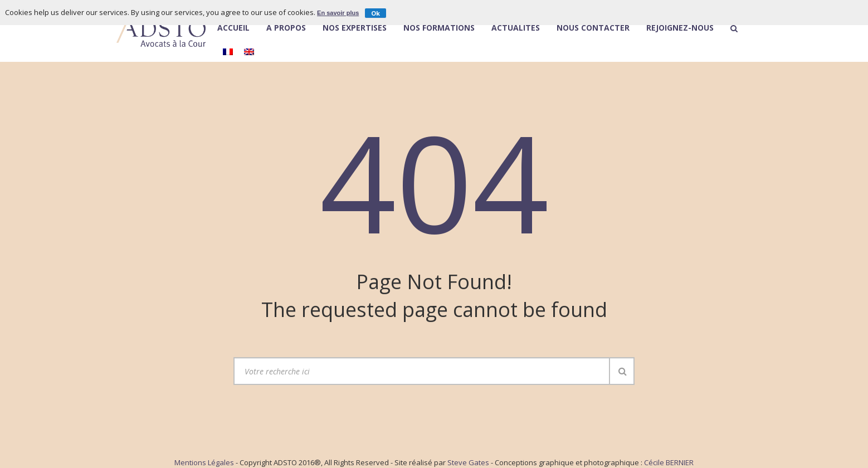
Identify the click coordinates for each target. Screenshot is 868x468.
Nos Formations (439, 28)
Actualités (516, 28)
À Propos (286, 28)
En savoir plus (338, 13)
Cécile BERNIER (669, 462)
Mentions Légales (204, 462)
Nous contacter (593, 28)
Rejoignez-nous (680, 28)
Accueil (233, 28)
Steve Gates (468, 462)
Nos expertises (355, 28)
